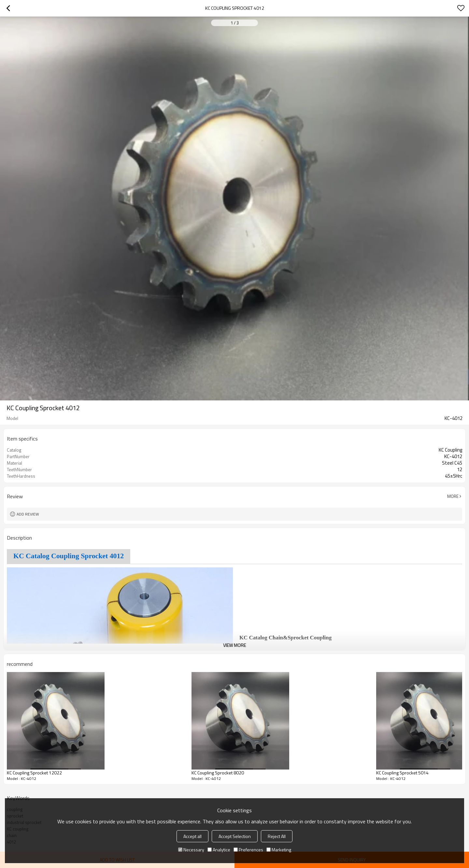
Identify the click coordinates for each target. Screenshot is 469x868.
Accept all (192, 836)
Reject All (277, 836)
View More (234, 645)
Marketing (279, 850)
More (453, 496)
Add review (28, 514)
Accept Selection (235, 836)
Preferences (248, 850)
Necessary (191, 850)
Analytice (219, 850)
